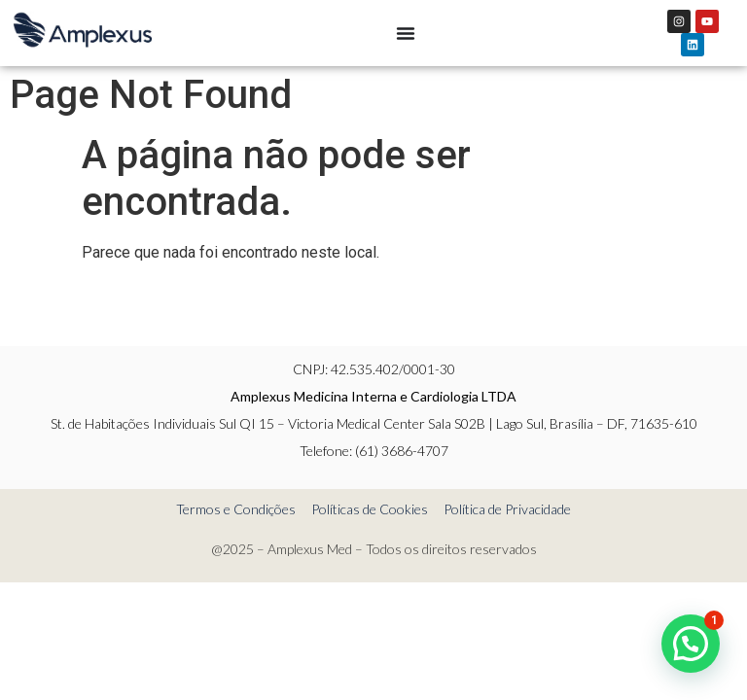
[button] (691, 644)
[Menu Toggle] (406, 33)
